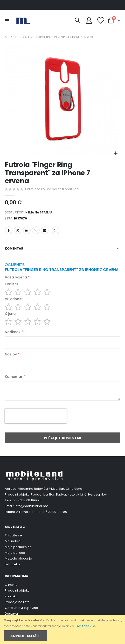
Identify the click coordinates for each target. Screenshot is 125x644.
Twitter (18, 230)
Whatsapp (36, 230)
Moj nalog (13, 541)
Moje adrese (15, 553)
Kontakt (11, 596)
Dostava (11, 614)
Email (45, 230)
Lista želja (12, 564)
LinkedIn (27, 230)
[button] (116, 153)
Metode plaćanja (18, 558)
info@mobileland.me (31, 506)
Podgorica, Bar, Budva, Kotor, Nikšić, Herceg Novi (69, 494)
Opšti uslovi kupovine (21, 608)
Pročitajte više (86, 626)
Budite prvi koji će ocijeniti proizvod (51, 189)
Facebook (9, 230)
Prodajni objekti (17, 590)
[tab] (62, 249)
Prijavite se (13, 535)
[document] (63, 629)
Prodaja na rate (17, 602)
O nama (11, 585)
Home (7, 37)
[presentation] (36, 416)
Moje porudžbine (18, 547)
